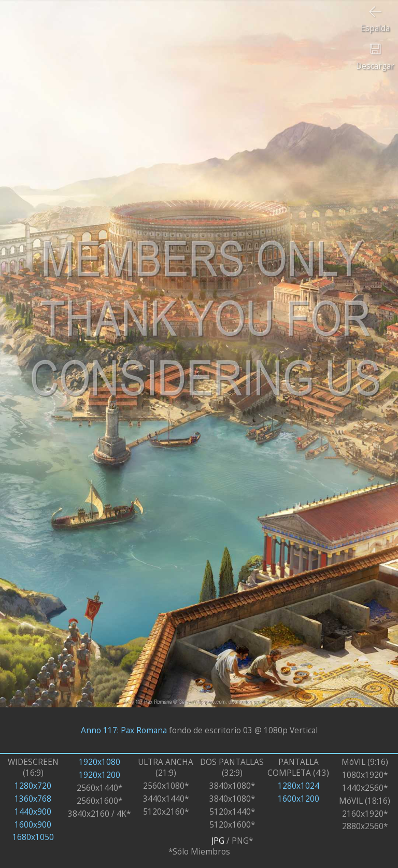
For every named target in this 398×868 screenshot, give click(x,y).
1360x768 (33, 799)
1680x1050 (33, 837)
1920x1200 (99, 775)
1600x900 (33, 825)
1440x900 (33, 812)
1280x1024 (298, 786)
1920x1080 (99, 762)
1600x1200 (298, 799)
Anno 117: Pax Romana (124, 730)
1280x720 (33, 786)
